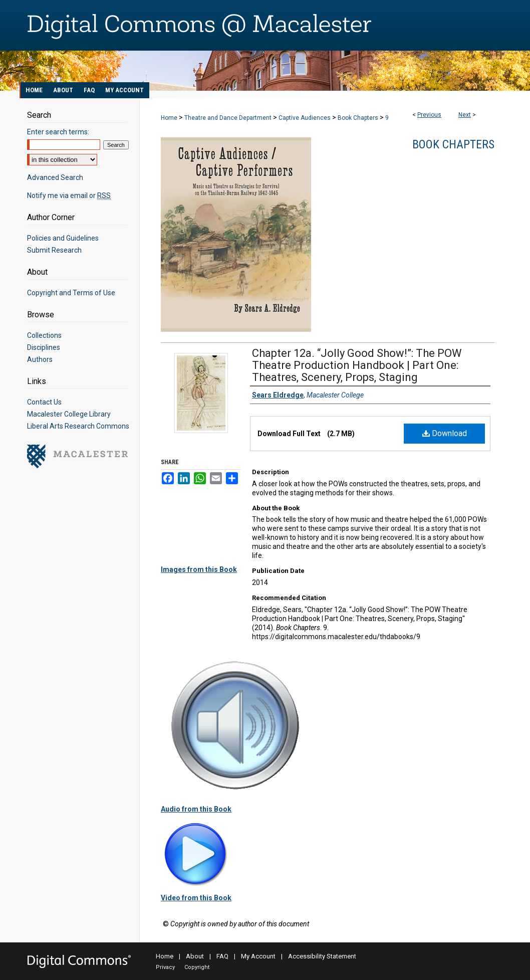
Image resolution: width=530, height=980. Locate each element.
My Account (258, 956)
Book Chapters (358, 118)
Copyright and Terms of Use (71, 293)
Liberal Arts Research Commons (78, 426)
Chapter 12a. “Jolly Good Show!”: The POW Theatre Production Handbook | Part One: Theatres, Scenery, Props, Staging (357, 365)
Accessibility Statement (322, 956)
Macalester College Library (69, 414)
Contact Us (44, 402)
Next (465, 115)
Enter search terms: (58, 132)
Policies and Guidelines (63, 238)
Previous (429, 115)
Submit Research (54, 250)
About (195, 956)
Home (169, 118)
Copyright (197, 967)
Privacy (165, 967)
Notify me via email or (69, 195)
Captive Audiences (305, 118)
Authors (40, 359)
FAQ (222, 956)
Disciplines (44, 347)
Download (445, 433)
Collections (44, 335)
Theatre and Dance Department (228, 118)
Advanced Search (55, 177)
